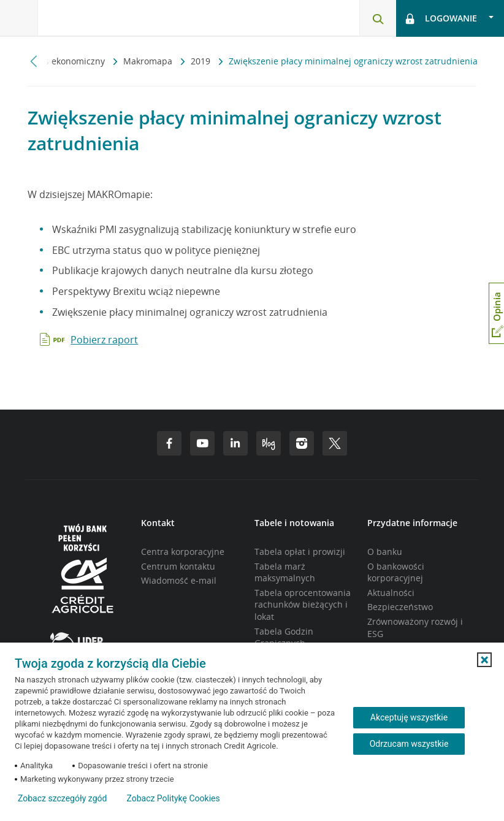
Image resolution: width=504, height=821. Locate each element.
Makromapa (149, 61)
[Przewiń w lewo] (34, 61)
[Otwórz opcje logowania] (450, 18)
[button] (484, 660)
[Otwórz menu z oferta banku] (19, 18)
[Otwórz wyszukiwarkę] (378, 18)
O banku (385, 552)
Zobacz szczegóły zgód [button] (62, 798)
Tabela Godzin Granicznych (284, 637)
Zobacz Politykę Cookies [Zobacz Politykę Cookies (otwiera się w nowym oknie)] (173, 798)
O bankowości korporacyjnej (396, 572)
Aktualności (391, 593)
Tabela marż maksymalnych (285, 572)
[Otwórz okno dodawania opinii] (496, 313)
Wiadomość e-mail (179, 580)
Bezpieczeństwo (400, 607)
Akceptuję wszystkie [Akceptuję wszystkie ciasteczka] (409, 717)
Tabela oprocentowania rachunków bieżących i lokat (303, 605)
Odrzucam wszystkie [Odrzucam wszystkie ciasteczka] (409, 744)
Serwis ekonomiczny (65, 61)
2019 (202, 61)
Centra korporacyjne (183, 552)
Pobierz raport (104, 340)
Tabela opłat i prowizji (300, 552)
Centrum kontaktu (178, 566)
